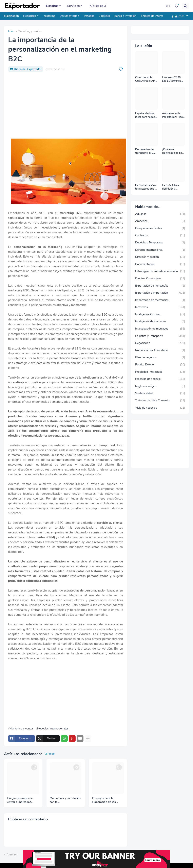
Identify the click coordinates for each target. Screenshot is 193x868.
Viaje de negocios (160, 408)
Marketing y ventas (30, 31)
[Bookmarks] (177, 6)
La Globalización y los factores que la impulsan (146, 187)
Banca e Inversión (125, 16)
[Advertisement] (66, 105)
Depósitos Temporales (160, 243)
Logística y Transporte (160, 336)
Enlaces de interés (152, 16)
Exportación (11, 16)
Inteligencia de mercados (160, 321)
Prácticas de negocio (160, 379)
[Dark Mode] (168, 6)
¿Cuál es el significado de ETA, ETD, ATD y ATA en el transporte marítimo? (173, 151)
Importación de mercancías (160, 300)
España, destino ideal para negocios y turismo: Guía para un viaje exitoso (147, 115)
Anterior (12, 855)
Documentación (69, 16)
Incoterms (49, 16)
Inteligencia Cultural (160, 314)
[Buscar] (186, 6)
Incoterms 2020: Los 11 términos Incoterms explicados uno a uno (172, 79)
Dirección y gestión (160, 257)
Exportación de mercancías (160, 286)
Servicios (73, 6)
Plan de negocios (160, 357)
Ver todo (50, 754)
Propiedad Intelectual (160, 372)
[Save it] (121, 69)
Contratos (160, 235)
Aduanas (160, 214)
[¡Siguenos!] (180, 16)
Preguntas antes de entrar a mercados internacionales (20, 800)
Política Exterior (160, 365)
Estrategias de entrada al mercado (160, 271)
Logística (104, 16)
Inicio (11, 31)
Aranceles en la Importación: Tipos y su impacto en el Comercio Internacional (173, 115)
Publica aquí (97, 6)
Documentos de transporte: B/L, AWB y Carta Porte (147, 151)
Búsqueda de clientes (160, 228)
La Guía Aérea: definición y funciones (171, 187)
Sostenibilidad (160, 393)
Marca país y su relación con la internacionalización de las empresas (65, 800)
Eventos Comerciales (160, 279)
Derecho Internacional (160, 250)
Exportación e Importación (160, 293)
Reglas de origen (160, 386)
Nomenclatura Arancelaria (160, 350)
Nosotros (52, 6)
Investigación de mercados (160, 329)
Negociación (31, 16)
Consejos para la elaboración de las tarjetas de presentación (108, 800)
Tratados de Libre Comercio (160, 401)
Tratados (89, 16)
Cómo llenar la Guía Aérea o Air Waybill (145, 79)
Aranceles (160, 221)
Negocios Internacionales (53, 729)
